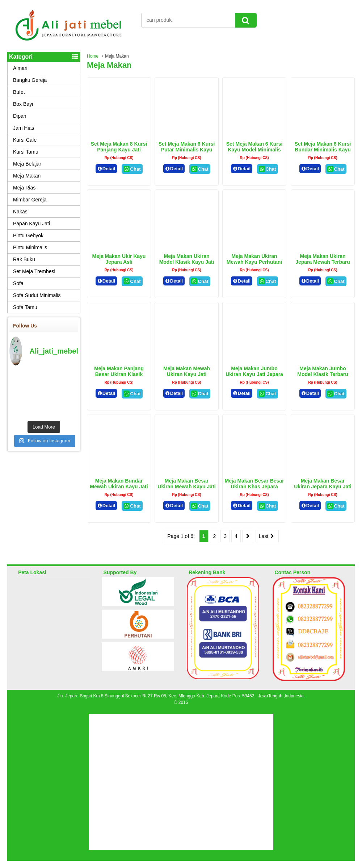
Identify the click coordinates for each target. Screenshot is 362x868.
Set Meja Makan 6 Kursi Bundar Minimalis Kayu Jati (323, 150)
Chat (132, 169)
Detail (106, 169)
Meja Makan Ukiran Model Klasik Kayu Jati (187, 259)
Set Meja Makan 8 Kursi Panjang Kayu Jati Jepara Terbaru (119, 150)
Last (267, 536)
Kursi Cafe (25, 140)
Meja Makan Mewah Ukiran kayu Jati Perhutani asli (187, 374)
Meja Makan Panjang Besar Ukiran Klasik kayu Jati (119, 374)
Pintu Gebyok (28, 235)
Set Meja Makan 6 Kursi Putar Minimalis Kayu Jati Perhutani (187, 150)
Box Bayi (23, 104)
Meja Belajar (27, 164)
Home (93, 56)
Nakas (20, 212)
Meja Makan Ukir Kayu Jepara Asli (119, 259)
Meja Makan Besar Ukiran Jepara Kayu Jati (323, 484)
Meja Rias (24, 188)
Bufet (19, 92)
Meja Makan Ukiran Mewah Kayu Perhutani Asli (254, 262)
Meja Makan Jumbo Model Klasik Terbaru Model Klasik (323, 374)
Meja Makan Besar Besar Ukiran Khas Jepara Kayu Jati (254, 487)
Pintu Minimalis (30, 247)
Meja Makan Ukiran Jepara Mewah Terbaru (323, 259)
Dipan (20, 116)
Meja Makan (27, 176)
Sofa (18, 283)
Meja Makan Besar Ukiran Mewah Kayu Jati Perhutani (186, 487)
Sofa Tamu (25, 307)
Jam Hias (24, 128)
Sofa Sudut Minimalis (37, 295)
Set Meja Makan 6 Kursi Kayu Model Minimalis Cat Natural (254, 150)
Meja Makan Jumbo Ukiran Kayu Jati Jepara (254, 371)
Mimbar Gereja (30, 200)
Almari (20, 68)
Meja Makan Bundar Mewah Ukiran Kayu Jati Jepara (119, 487)
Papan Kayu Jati (31, 224)
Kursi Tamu (26, 152)
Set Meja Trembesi (34, 271)
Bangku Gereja (30, 80)
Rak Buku (24, 259)
